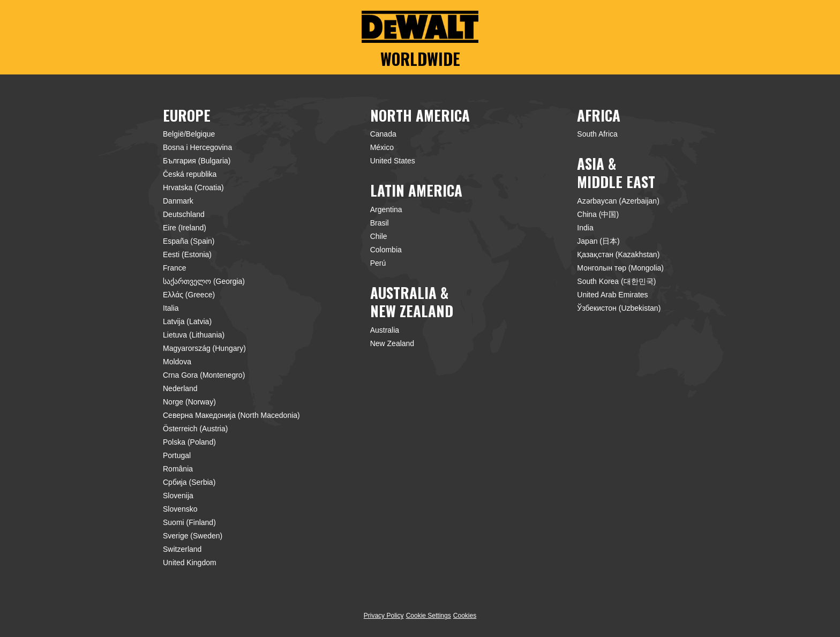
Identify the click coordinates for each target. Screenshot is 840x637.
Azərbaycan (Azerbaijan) (618, 201)
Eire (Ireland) (185, 228)
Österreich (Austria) (195, 429)
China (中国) (598, 214)
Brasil (380, 223)
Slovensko (180, 509)
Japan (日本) (598, 241)
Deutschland (184, 214)
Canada (383, 134)
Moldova (177, 362)
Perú (378, 263)
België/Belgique (189, 134)
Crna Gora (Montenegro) (204, 375)
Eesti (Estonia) (187, 254)
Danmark (178, 201)
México (382, 147)
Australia (385, 330)
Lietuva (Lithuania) (194, 335)
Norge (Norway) (189, 402)
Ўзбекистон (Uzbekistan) (619, 308)
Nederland (180, 388)
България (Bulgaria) (197, 161)
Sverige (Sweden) (193, 536)
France (175, 268)
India (585, 228)
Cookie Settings (429, 616)
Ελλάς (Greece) (189, 295)
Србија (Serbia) (189, 482)
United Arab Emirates (612, 295)
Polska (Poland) (189, 442)
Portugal (177, 455)
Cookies (465, 616)
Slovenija (178, 496)
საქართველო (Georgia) (204, 281)
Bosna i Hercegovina (197, 147)
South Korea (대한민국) (616, 281)
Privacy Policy (384, 616)
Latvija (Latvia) (187, 321)
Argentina (386, 209)
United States (393, 161)
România (178, 469)
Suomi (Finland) (189, 522)
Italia (171, 308)
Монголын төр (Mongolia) (620, 268)
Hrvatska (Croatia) (193, 188)
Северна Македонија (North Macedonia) (231, 415)
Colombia (386, 250)
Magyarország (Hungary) (204, 348)
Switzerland (182, 549)
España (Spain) (189, 241)
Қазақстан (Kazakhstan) (618, 254)
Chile (379, 236)
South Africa (597, 134)
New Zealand (392, 343)
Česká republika (190, 174)
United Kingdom (190, 563)
